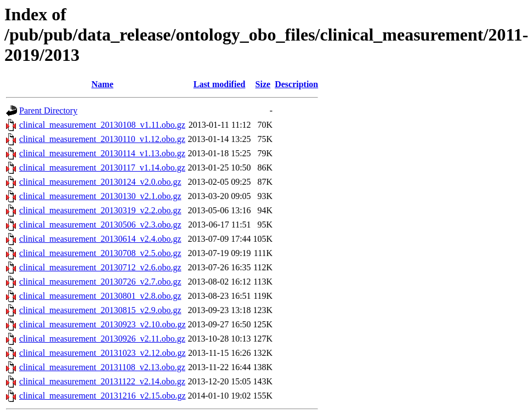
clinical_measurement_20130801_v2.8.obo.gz (100, 296)
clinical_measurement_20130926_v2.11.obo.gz (102, 339)
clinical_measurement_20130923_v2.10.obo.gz (102, 324)
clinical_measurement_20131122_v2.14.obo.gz (102, 381)
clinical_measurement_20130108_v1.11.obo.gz (102, 125)
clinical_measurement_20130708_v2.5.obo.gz (100, 253)
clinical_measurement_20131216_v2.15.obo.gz (102, 396)
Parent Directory (48, 110)
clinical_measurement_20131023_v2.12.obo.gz (102, 353)
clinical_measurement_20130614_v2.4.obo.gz (100, 239)
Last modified (220, 84)
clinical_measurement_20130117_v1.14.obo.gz (102, 168)
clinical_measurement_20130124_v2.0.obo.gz (100, 182)
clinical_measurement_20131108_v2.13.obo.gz (102, 367)
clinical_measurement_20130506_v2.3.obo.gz (100, 225)
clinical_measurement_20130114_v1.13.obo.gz (102, 153)
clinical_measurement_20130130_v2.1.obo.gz (100, 196)
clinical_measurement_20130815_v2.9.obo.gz (100, 310)
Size (263, 84)
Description (296, 84)
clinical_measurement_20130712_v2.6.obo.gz (100, 267)
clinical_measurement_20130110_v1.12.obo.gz (102, 139)
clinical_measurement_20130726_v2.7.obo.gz (100, 282)
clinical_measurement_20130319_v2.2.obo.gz (100, 210)
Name (103, 84)
